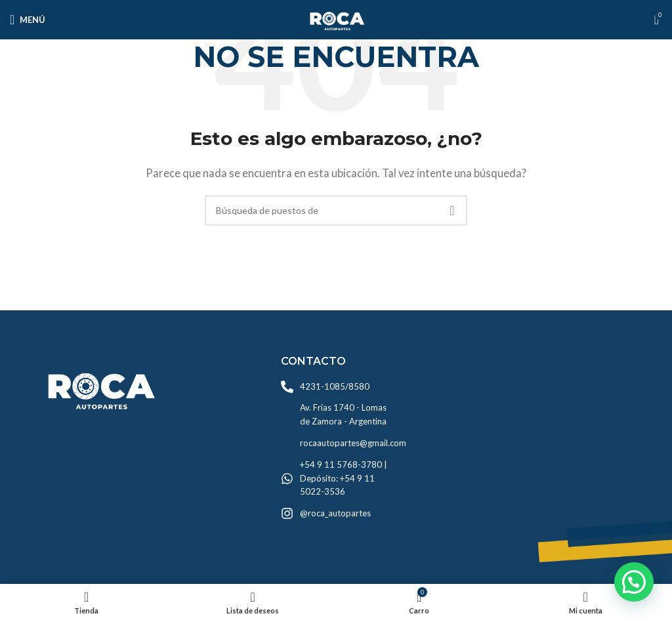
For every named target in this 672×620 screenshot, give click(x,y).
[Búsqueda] (336, 211)
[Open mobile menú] (28, 20)
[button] (634, 582)
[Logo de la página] (336, 18)
